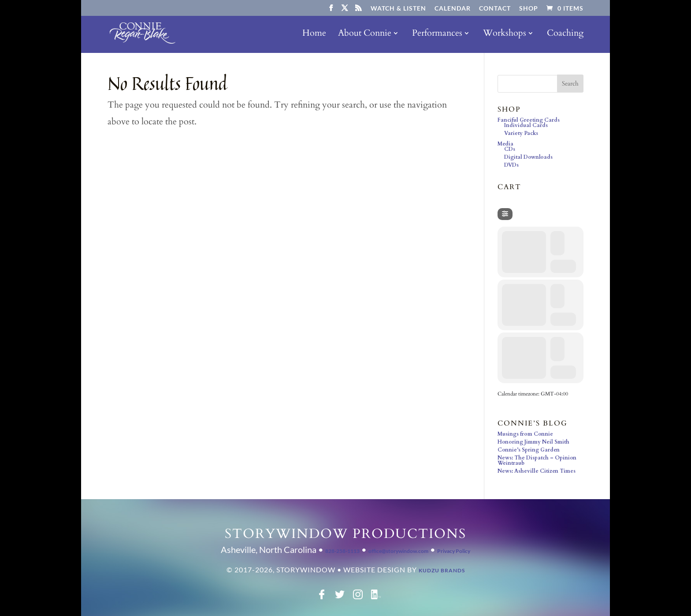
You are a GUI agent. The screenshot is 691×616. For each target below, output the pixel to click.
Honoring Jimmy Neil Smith (533, 442)
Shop (529, 9)
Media (505, 144)
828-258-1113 (342, 551)
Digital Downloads (528, 157)
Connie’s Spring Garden (529, 450)
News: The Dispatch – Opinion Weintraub (537, 460)
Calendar (453, 9)
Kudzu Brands (442, 570)
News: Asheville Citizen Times (537, 471)
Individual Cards (526, 125)
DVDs (511, 165)
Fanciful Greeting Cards (529, 120)
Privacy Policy (454, 551)
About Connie (365, 34)
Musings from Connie (525, 434)
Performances (437, 34)
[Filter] (505, 214)
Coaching (565, 34)
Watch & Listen (398, 9)
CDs (510, 149)
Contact (495, 9)
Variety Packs (521, 133)
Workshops (505, 34)
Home (314, 34)
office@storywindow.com (398, 551)
